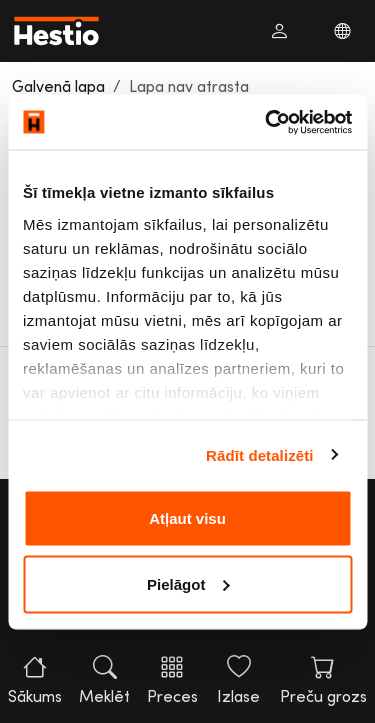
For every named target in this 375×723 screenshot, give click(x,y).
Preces (172, 680)
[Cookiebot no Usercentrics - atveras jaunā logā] (267, 122)
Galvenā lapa (58, 86)
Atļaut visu (187, 518)
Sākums (35, 680)
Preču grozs (323, 680)
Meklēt (104, 680)
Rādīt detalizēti (259, 454)
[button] (279, 31)
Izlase (239, 680)
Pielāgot (188, 583)
